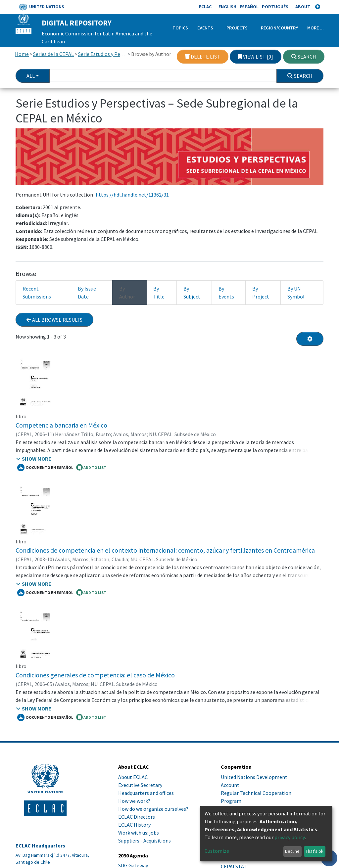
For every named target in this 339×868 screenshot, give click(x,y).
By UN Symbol (296, 293)
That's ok (315, 851)
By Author (127, 293)
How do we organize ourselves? (153, 809)
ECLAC (205, 7)
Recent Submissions (37, 293)
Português (275, 7)
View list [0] (256, 57)
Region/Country (279, 28)
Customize (217, 851)
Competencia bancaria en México (61, 425)
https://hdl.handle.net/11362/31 (132, 195)
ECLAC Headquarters (40, 846)
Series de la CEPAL (53, 54)
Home (22, 54)
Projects (237, 28)
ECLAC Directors (137, 817)
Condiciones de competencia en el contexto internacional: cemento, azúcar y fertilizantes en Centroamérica (165, 550)
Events (205, 28)
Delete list (203, 57)
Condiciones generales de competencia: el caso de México (95, 675)
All (31, 76)
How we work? (134, 801)
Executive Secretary (140, 785)
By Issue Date (87, 293)
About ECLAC (133, 777)
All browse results (54, 320)
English (227, 7)
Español (249, 7)
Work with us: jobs (139, 833)
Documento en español (45, 468)
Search (304, 57)
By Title (159, 293)
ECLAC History (134, 825)
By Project (261, 293)
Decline (292, 851)
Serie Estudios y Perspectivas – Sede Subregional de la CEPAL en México (102, 54)
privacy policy (290, 837)
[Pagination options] (310, 339)
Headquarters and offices (146, 793)
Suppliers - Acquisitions (145, 841)
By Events (226, 293)
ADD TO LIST (91, 467)
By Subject (192, 293)
